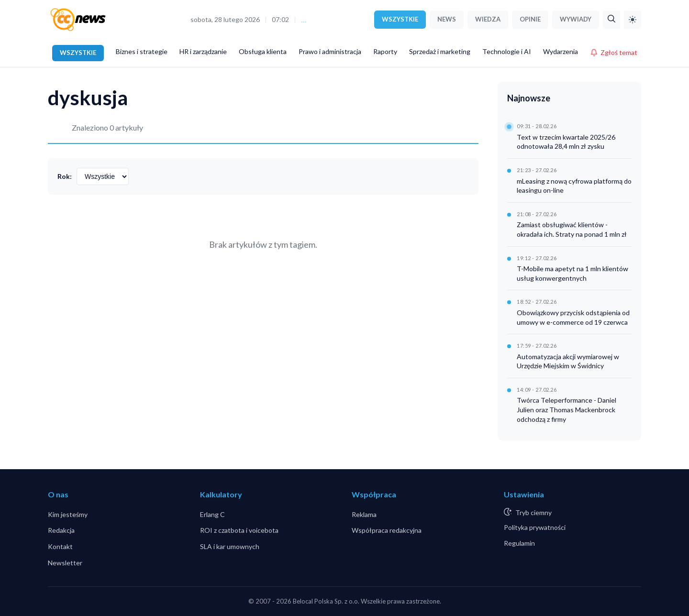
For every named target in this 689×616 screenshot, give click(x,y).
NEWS (447, 19)
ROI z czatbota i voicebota (239, 530)
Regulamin (519, 543)
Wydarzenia (561, 51)
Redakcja (61, 530)
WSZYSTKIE (400, 19)
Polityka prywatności (535, 527)
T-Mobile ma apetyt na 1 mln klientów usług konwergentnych (572, 273)
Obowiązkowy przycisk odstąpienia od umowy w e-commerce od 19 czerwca (573, 317)
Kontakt (60, 546)
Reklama (364, 514)
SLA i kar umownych (230, 546)
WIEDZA (488, 19)
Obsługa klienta (263, 51)
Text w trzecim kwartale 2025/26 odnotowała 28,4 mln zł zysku (566, 142)
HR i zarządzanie (203, 51)
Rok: (65, 176)
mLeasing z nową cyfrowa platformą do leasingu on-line (574, 186)
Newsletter (65, 563)
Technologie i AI (507, 51)
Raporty (385, 51)
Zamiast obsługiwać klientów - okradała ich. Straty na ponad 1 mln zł (572, 229)
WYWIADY (576, 19)
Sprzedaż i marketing (440, 51)
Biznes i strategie (142, 51)
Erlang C (212, 514)
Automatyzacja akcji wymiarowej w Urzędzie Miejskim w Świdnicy (568, 361)
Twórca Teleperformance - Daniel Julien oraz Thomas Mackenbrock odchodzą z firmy (567, 409)
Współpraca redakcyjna (387, 530)
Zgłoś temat (614, 52)
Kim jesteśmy (68, 514)
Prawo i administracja (330, 51)
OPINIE (530, 19)
